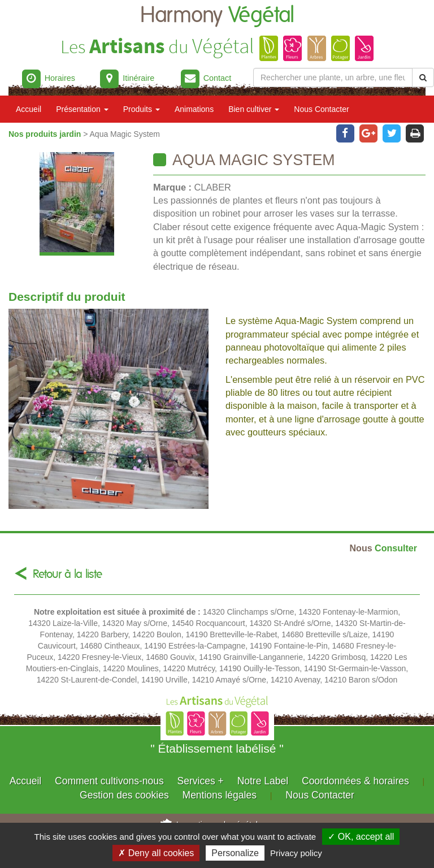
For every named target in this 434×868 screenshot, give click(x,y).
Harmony (217, 16)
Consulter (383, 548)
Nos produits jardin (46, 134)
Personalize (235, 853)
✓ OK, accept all (361, 837)
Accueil (29, 109)
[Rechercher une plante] (333, 77)
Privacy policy (296, 853)
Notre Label (263, 781)
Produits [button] (142, 109)
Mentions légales (220, 795)
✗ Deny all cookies (156, 853)
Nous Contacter (321, 109)
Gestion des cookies (124, 795)
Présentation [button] (82, 109)
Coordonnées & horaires (355, 781)
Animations (194, 109)
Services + (201, 781)
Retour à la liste (68, 574)
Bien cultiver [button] (254, 109)
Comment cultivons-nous (109, 781)
